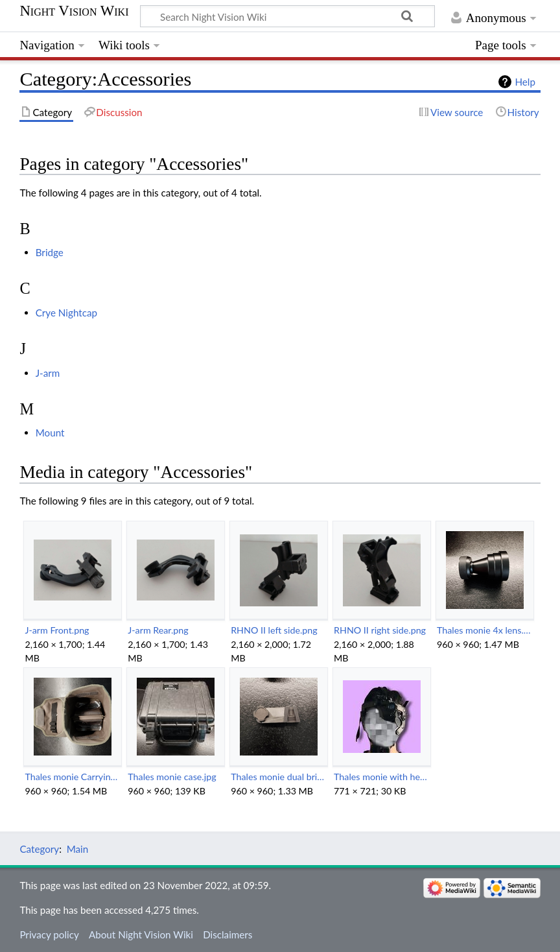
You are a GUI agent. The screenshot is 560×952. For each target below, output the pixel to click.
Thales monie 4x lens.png (484, 630)
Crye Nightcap (66, 313)
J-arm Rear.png (158, 630)
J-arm (48, 373)
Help (525, 82)
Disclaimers (227, 934)
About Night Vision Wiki (141, 934)
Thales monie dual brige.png (278, 777)
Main (78, 849)
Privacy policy (49, 934)
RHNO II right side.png (380, 630)
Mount (50, 433)
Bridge (50, 252)
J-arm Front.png (57, 630)
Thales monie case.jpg (172, 777)
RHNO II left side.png (274, 630)
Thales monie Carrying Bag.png (72, 777)
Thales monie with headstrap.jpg (381, 777)
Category (39, 849)
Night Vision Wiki (74, 11)
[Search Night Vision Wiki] (287, 16)
